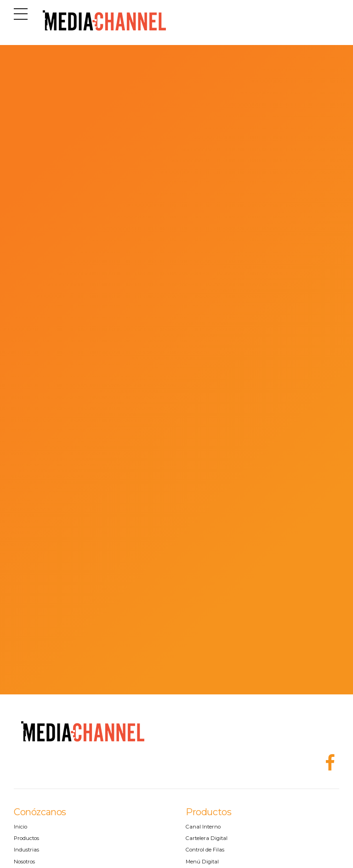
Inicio (20, 827)
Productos (26, 838)
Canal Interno (203, 827)
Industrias (26, 850)
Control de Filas (205, 850)
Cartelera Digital (207, 838)
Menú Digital (202, 862)
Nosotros (24, 862)
